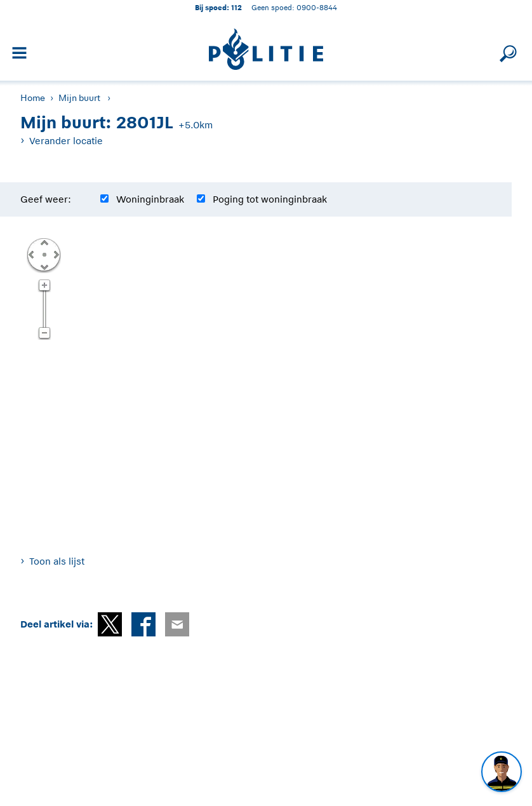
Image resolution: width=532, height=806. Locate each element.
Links (31, 254)
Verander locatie (66, 141)
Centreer (44, 254)
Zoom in (44, 286)
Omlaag (44, 266)
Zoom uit (44, 333)
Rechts (55, 254)
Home (33, 98)
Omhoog (44, 242)
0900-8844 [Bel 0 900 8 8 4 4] (317, 7)
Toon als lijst (57, 561)
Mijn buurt (79, 98)
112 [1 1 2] (236, 7)
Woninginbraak (150, 199)
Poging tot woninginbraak (270, 199)
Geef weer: (46, 199)
